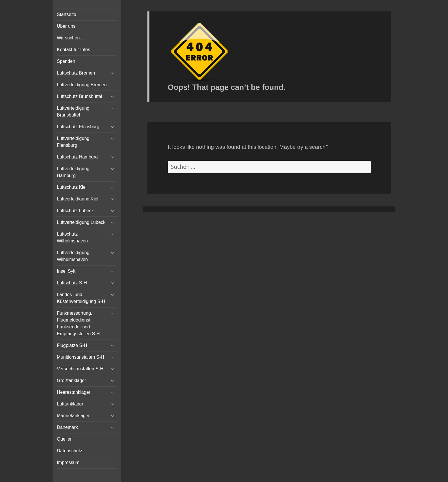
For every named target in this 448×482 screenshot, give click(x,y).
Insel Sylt (66, 271)
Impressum (68, 462)
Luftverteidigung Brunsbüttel (73, 112)
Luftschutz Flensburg (78, 127)
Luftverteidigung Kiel (78, 199)
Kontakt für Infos (74, 50)
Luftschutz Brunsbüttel (79, 96)
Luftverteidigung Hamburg (73, 172)
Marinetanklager (73, 416)
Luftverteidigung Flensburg (73, 142)
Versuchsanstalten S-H (80, 369)
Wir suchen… (71, 38)
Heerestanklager (74, 392)
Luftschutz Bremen (76, 73)
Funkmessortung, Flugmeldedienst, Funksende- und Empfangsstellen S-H (78, 323)
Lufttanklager (70, 404)
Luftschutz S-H (72, 283)
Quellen (65, 439)
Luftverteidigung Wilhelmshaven (73, 256)
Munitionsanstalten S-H (80, 357)
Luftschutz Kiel (72, 187)
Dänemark (67, 427)
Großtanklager (71, 380)
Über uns (66, 26)
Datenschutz (70, 451)
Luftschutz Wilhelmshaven (72, 237)
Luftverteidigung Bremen (82, 85)
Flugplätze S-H (72, 345)
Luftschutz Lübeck (75, 211)
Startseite (67, 14)
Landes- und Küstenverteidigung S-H (81, 298)
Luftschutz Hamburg (77, 157)
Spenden (66, 61)
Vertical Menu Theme (280, 218)
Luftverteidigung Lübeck (81, 222)
